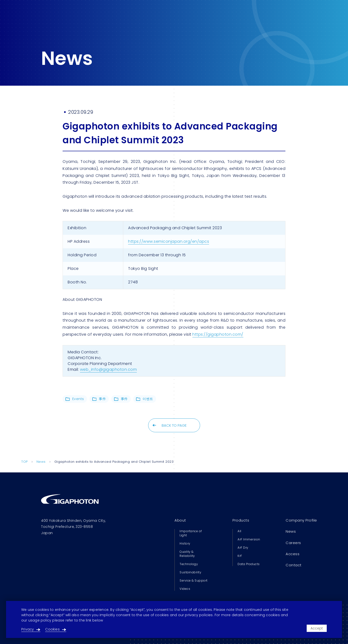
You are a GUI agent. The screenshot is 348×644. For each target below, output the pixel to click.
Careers (293, 543)
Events (75, 399)
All (239, 531)
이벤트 (145, 399)
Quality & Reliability (187, 554)
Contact (294, 565)
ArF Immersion (249, 539)
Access (293, 554)
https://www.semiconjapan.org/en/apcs (169, 241)
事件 (99, 399)
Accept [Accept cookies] (317, 628)
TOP (25, 462)
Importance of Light (191, 533)
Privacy (31, 629)
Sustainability (190, 572)
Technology (189, 564)
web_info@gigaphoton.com (109, 369)
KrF (240, 556)
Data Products (249, 564)
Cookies (56, 629)
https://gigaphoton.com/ (218, 334)
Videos (185, 589)
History (185, 543)
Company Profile (301, 520)
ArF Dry (243, 548)
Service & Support (194, 580)
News (41, 462)
